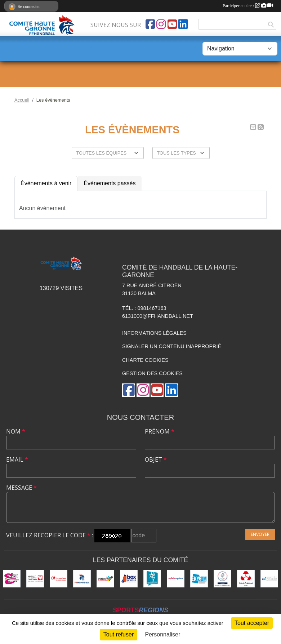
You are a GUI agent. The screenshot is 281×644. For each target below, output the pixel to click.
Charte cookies (145, 360)
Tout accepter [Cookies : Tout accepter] (252, 623)
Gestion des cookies (152, 373)
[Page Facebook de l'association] (150, 24)
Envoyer (260, 534)
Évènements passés (110, 183)
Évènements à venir (46, 183)
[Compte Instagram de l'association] (161, 24)
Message (21, 488)
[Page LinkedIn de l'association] (183, 24)
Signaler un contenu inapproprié (172, 346)
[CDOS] (222, 579)
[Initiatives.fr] (105, 579)
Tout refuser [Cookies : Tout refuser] (119, 634)
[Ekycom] (199, 579)
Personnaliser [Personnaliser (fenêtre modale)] (162, 634)
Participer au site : (248, 6)
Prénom (160, 431)
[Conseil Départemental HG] (152, 579)
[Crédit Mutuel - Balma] (246, 579)
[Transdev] (59, 579)
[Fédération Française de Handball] (82, 579)
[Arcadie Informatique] (269, 579)
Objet (156, 459)
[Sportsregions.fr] (176, 579)
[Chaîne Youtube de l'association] (172, 24)
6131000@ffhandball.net (158, 316)
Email (17, 459)
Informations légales (154, 333)
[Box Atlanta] (129, 579)
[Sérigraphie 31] (12, 579)
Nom (16, 431)
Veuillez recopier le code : (50, 535)
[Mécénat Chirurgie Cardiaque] (35, 579)
